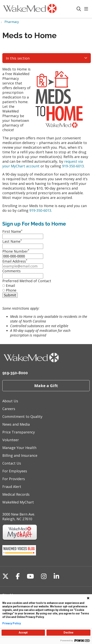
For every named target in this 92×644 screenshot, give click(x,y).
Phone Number (16, 251)
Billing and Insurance (20, 455)
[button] (87, 9)
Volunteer (11, 440)
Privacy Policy (12, 623)
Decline (68, 633)
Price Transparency (19, 432)
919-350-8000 (15, 373)
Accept (23, 633)
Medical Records (16, 494)
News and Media (16, 424)
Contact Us (12, 463)
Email (10, 286)
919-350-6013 (73, 166)
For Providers (14, 479)
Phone (11, 290)
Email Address (15, 261)
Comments (11, 271)
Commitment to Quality (22, 416)
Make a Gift (46, 386)
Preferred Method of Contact (27, 281)
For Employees (15, 471)
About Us (10, 401)
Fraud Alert (12, 487)
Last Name (12, 241)
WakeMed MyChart (18, 502)
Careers (9, 409)
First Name (12, 231)
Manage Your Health (19, 448)
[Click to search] (79, 9)
